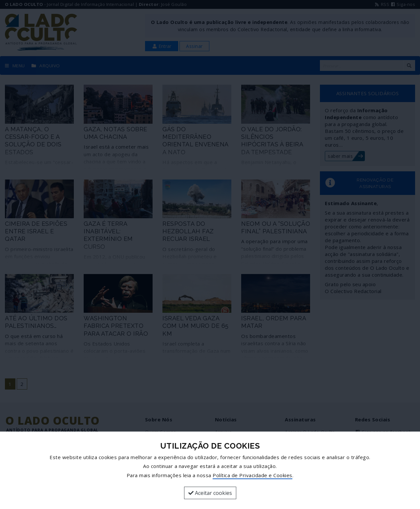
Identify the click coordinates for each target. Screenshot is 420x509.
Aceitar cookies (210, 493)
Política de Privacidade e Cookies (252, 475)
